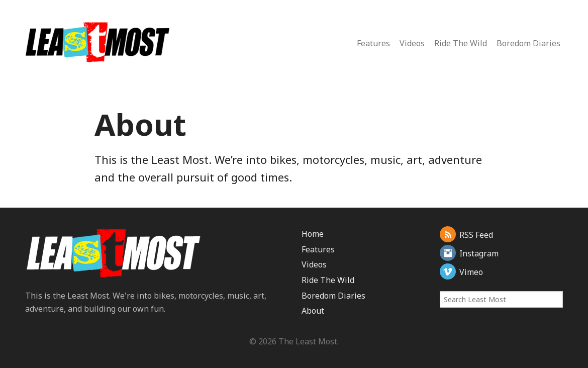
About (313, 311)
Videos (412, 43)
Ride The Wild (461, 43)
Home (313, 234)
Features (373, 43)
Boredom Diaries (528, 43)
